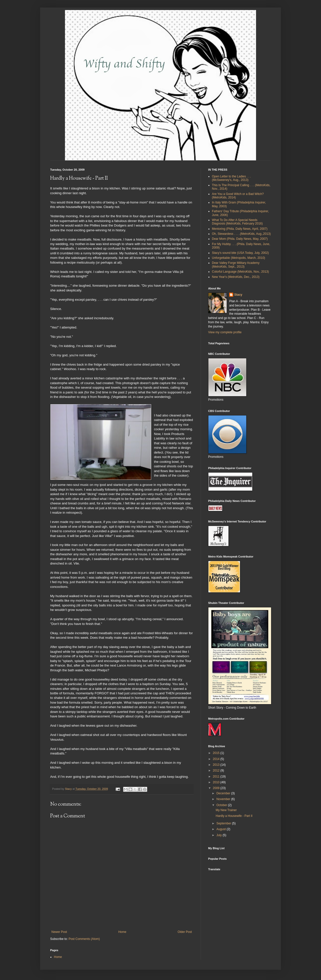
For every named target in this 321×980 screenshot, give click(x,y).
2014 (217, 759)
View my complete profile (225, 332)
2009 (217, 788)
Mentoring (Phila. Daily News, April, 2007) (240, 229)
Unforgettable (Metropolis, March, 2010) (238, 258)
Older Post (185, 932)
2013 (217, 765)
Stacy (238, 295)
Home (122, 932)
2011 (217, 777)
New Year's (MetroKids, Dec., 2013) (236, 277)
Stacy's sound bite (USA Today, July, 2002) (240, 253)
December (224, 793)
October (222, 805)
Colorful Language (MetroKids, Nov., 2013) (240, 272)
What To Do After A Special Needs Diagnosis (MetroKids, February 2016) (237, 222)
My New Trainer (226, 810)
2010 (217, 782)
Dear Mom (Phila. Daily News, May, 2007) (240, 239)
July (220, 835)
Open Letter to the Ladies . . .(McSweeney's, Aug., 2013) (231, 178)
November (224, 799)
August (222, 829)
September (224, 823)
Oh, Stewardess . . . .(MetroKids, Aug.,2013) (241, 234)
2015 (217, 753)
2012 (217, 771)
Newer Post (59, 932)
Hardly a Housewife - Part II (234, 816)
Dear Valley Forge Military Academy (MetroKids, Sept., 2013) (236, 265)
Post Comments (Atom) (84, 939)
